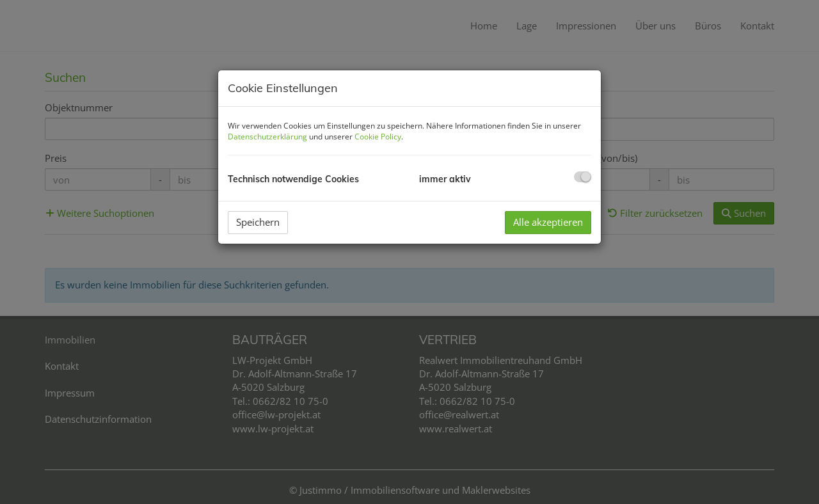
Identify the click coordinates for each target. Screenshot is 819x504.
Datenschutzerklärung (267, 137)
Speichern (258, 222)
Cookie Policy (378, 137)
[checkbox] (583, 177)
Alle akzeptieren (548, 222)
